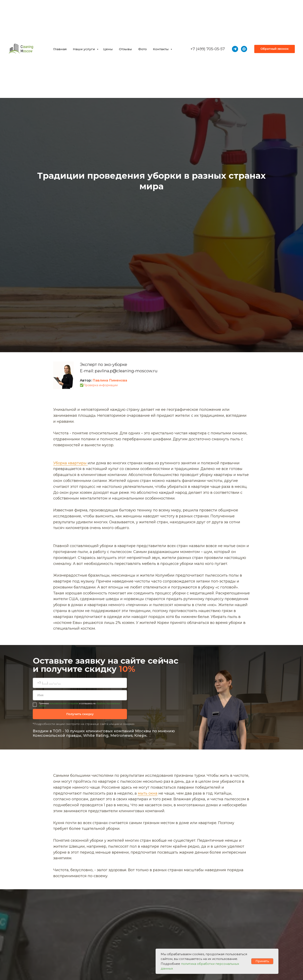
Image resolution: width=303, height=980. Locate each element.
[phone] (80, 683)
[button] (275, 49)
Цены (108, 49)
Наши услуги (84, 49)
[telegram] (235, 49)
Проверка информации (101, 385)
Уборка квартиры (70, 463)
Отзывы (125, 49)
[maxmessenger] (244, 49)
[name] (80, 695)
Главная (60, 49)
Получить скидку (80, 714)
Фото (142, 49)
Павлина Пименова (110, 380)
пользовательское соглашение (64, 703)
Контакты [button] (161, 49)
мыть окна (148, 793)
